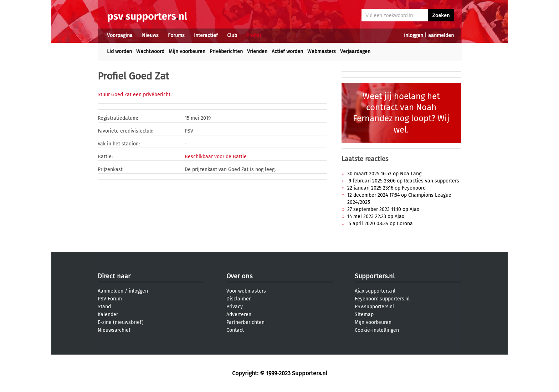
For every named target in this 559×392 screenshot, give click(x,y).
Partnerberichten (245, 322)
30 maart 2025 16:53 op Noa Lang (384, 174)
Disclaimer (239, 299)
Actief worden (287, 51)
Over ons (239, 276)
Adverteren (239, 314)
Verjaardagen (355, 51)
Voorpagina (120, 35)
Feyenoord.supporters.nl (382, 299)
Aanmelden (111, 291)
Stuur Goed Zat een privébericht (134, 95)
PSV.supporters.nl (374, 307)
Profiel (254, 35)
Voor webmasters (246, 291)
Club (232, 35)
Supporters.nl (375, 276)
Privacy (235, 307)
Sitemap (364, 314)
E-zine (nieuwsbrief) (121, 322)
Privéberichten (226, 51)
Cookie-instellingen (377, 330)
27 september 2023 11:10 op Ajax (383, 209)
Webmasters (322, 51)
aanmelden (441, 35)
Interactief (206, 35)
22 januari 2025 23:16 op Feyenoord (386, 188)
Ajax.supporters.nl (375, 291)
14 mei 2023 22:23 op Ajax (376, 216)
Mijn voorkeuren (187, 51)
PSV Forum (110, 299)
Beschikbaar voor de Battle (216, 157)
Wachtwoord (150, 51)
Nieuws (150, 35)
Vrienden (257, 51)
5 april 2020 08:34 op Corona (380, 224)
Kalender (108, 314)
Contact (235, 330)
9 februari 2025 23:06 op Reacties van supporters (403, 181)
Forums (176, 35)
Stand (104, 307)
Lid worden (119, 51)
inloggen (414, 35)
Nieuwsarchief (114, 330)
